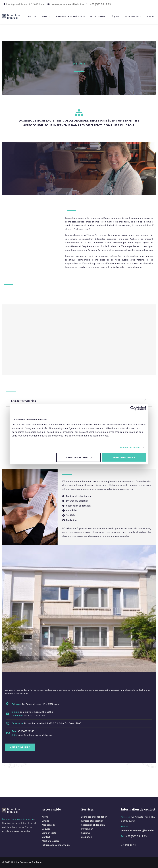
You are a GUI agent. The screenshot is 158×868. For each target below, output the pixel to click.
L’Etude (46, 17)
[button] (79, 401)
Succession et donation (93, 825)
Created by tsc (128, 845)
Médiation (87, 837)
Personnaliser (79, 457)
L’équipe (115, 17)
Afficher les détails (130, 448)
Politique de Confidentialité (56, 845)
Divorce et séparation (92, 821)
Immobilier (87, 829)
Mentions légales (50, 841)
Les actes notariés (23, 401)
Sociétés (85, 833)
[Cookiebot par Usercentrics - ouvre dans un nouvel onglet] (133, 408)
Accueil (32, 17)
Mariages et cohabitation (94, 817)
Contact (151, 17)
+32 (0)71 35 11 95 (100, 4)
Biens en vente (133, 17)
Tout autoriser (124, 457)
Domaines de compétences (70, 17)
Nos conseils (98, 17)
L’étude (45, 821)
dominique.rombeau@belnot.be (68, 4)
